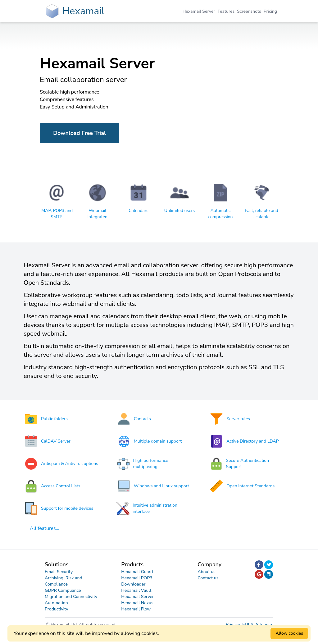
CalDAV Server (56, 441)
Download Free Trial (79, 133)
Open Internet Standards (250, 486)
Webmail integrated (98, 214)
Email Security (59, 572)
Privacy (233, 625)
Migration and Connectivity (71, 597)
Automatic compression (220, 214)
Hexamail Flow (136, 609)
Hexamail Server (199, 11)
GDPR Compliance (63, 590)
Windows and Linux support (161, 486)
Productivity (57, 609)
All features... (45, 528)
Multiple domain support (158, 441)
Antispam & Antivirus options (70, 464)
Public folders (54, 419)
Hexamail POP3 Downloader (137, 581)
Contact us (208, 578)
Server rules (238, 419)
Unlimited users (180, 211)
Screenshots (249, 11)
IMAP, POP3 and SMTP (57, 214)
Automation (56, 603)
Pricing (270, 11)
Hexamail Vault (136, 590)
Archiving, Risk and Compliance (64, 581)
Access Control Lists (61, 486)
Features (226, 11)
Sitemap (264, 625)
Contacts (142, 419)
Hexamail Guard (137, 572)
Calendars (138, 211)
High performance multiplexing (150, 464)
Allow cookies (289, 633)
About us (207, 572)
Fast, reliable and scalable (261, 214)
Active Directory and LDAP (252, 441)
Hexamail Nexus (137, 603)
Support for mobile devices (67, 508)
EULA (248, 625)
